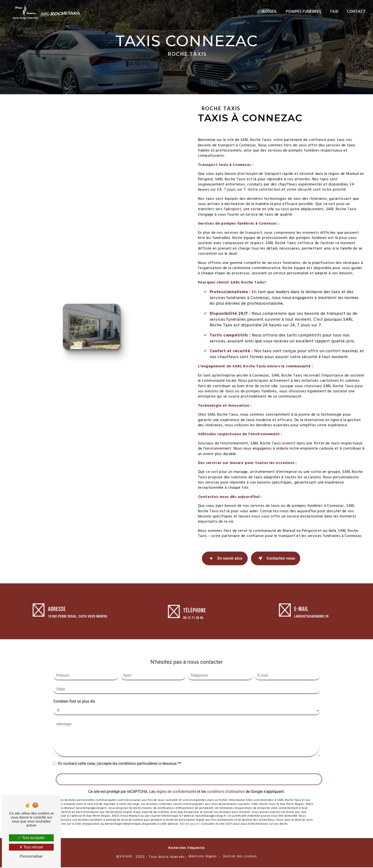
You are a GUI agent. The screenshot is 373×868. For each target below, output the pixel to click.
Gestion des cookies (240, 858)
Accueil (269, 12)
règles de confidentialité (176, 787)
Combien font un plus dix (74, 697)
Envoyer (189, 774)
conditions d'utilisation (226, 787)
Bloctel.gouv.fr (190, 819)
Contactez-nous (278, 559)
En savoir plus (225, 559)
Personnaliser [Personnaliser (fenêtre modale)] (31, 856)
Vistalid (125, 858)
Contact (356, 12)
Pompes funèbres (303, 12)
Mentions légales (203, 858)
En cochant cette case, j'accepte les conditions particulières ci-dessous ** (120, 759)
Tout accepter (31, 838)
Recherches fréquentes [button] (186, 849)
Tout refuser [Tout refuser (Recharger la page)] (31, 847)
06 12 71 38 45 (193, 624)
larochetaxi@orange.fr (312, 612)
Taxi (334, 12)
